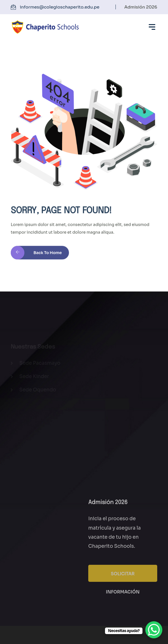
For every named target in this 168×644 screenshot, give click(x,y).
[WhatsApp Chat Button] (154, 630)
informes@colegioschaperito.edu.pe (60, 7)
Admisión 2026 (141, 7)
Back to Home (36, 255)
